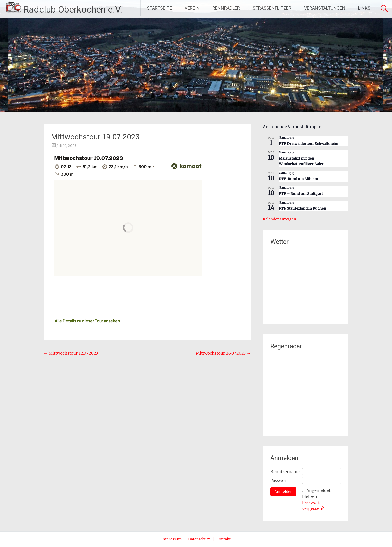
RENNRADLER (226, 8)
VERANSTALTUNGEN (325, 8)
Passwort (279, 480)
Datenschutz (199, 539)
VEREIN (192, 8)
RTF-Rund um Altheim (298, 179)
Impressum (172, 539)
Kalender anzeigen (280, 219)
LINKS (364, 8)
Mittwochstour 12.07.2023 (71, 353)
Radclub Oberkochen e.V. (73, 10)
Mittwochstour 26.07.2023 (223, 353)
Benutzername (285, 472)
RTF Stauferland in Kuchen (303, 208)
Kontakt (224, 539)
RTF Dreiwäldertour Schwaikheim (309, 144)
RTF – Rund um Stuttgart (301, 194)
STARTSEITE (159, 8)
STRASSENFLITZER (272, 8)
